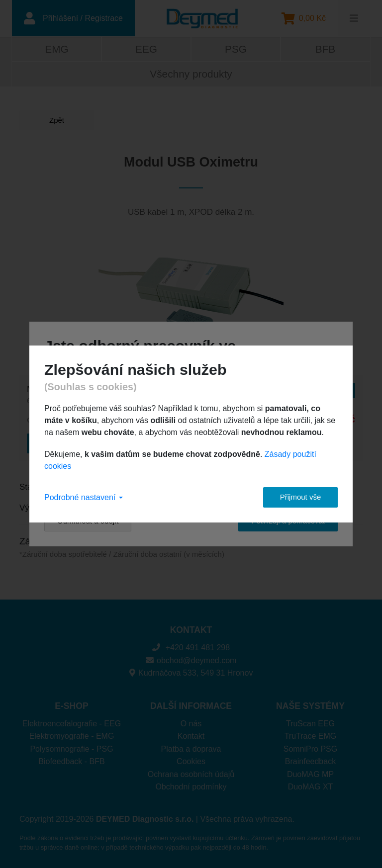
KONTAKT (191, 630)
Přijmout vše (301, 497)
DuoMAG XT (311, 787)
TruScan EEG (310, 724)
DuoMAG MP (310, 774)
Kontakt (191, 736)
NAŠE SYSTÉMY (310, 706)
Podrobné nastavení (84, 497)
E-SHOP (71, 706)
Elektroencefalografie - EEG (72, 724)
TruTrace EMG (311, 736)
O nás (191, 724)
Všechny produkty (191, 74)
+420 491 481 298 (191, 648)
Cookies (191, 761)
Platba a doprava (191, 749)
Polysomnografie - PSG (71, 749)
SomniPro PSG (310, 749)
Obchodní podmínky (191, 787)
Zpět (57, 120)
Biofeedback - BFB (71, 761)
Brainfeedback (310, 761)
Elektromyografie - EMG (72, 736)
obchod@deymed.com (191, 660)
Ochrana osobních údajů (191, 774)
